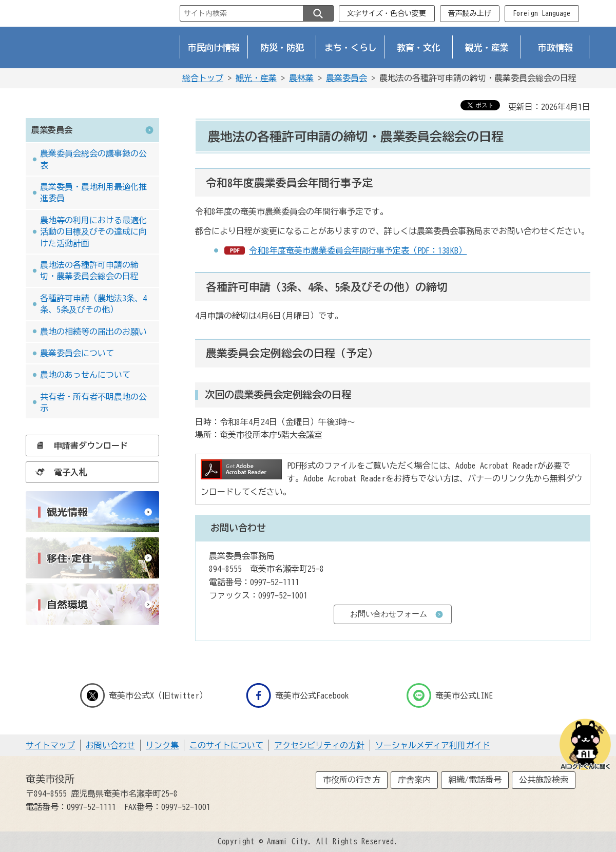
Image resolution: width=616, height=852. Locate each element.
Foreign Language (542, 13)
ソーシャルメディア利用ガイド (433, 745)
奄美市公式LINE (450, 695)
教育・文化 (419, 47)
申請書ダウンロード (79, 446)
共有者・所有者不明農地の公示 (93, 402)
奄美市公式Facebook (297, 695)
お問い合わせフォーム (389, 614)
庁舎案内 (414, 780)
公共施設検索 (544, 780)
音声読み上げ (470, 13)
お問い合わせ (110, 745)
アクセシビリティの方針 (319, 745)
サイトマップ (50, 745)
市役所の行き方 (352, 780)
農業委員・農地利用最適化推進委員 (93, 192)
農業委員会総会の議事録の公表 (93, 159)
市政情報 (555, 47)
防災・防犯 (282, 47)
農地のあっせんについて (85, 375)
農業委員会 (346, 78)
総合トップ (203, 78)
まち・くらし (351, 47)
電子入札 (59, 472)
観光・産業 (487, 47)
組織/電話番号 (475, 780)
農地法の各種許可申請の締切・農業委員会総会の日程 (89, 270)
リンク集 (162, 745)
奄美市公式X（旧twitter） (144, 695)
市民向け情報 (214, 47)
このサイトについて (226, 745)
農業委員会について (77, 353)
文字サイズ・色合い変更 (387, 13)
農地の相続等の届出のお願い (93, 332)
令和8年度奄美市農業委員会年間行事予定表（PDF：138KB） (358, 250)
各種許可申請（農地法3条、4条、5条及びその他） (93, 304)
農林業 (301, 78)
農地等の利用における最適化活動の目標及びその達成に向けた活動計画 (93, 232)
